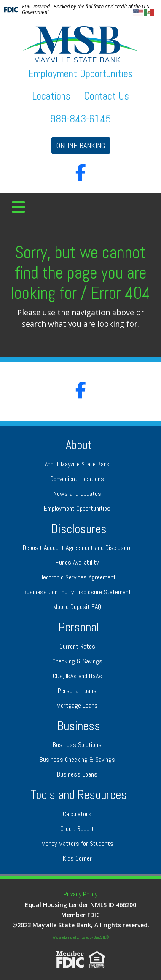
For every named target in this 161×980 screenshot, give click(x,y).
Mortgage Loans (77, 705)
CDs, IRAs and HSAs (77, 676)
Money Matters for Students (77, 843)
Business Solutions (77, 745)
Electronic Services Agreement (77, 577)
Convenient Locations (77, 479)
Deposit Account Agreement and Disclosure (77, 548)
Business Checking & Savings (77, 759)
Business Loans (77, 774)
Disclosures (79, 529)
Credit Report (77, 829)
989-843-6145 (80, 119)
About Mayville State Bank (77, 464)
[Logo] (80, 44)
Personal (79, 627)
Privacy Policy (80, 894)
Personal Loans (77, 691)
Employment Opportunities (80, 74)
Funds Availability (77, 562)
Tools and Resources (79, 795)
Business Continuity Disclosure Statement (77, 592)
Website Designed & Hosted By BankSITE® (81, 937)
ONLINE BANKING (81, 145)
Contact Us (106, 96)
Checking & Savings (77, 661)
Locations (51, 96)
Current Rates (77, 646)
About (79, 445)
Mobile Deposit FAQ (77, 607)
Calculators (77, 814)
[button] (19, 208)
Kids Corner (77, 858)
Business (79, 726)
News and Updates (77, 494)
